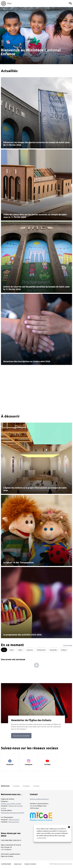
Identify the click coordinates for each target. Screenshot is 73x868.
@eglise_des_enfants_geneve (11, 803)
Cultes (20, 650)
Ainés (12, 650)
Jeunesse (30, 650)
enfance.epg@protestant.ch (39, 799)
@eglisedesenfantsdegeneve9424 (12, 813)
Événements (41, 650)
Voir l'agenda (68, 645)
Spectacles (53, 650)
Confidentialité (6, 864)
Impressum (18, 864)
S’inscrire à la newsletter (21, 736)
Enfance (64, 650)
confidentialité (41, 838)
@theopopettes (14, 819)
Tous (4, 650)
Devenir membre (30, 864)
